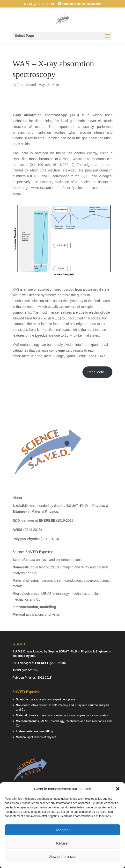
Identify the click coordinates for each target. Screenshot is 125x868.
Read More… (97, 372)
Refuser (62, 843)
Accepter (62, 830)
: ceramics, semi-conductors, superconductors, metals (62, 715)
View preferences (63, 856)
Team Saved (26, 85)
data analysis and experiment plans (47, 560)
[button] (118, 789)
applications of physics (36, 614)
